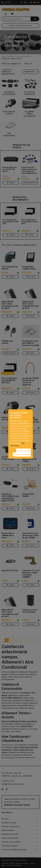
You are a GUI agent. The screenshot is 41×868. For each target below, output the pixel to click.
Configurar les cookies (22, 454)
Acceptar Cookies (23, 450)
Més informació (17, 444)
